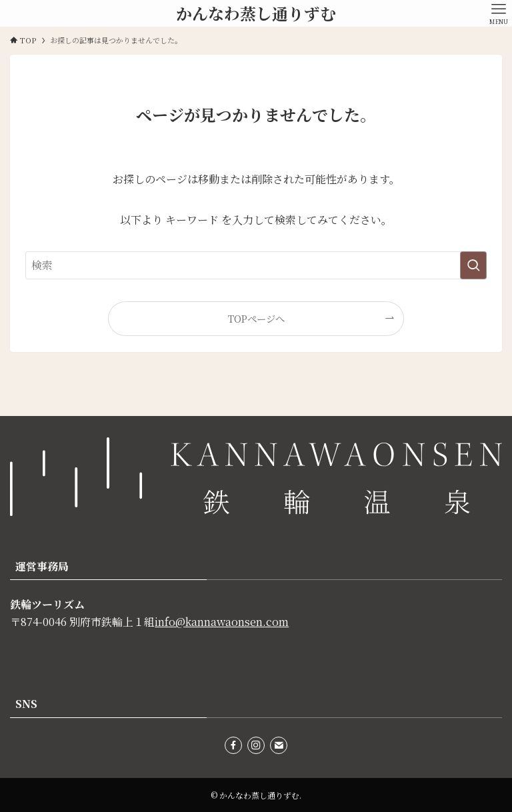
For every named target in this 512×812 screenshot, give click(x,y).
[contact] (279, 745)
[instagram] (256, 745)
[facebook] (233, 745)
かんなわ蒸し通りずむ (256, 13)
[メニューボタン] (499, 13)
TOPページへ (256, 318)
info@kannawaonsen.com (222, 622)
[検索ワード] (256, 265)
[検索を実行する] (473, 265)
